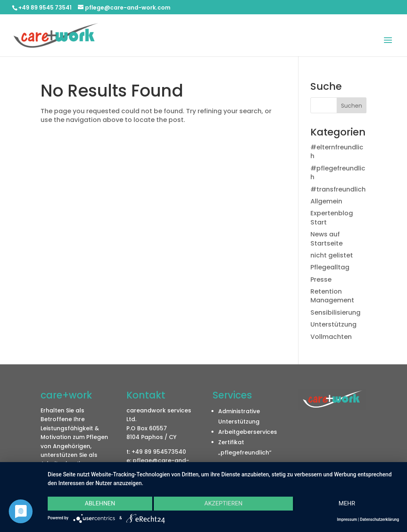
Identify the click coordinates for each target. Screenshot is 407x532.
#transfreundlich (338, 189)
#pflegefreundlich (338, 173)
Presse (321, 280)
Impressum (347, 519)
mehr (347, 503)
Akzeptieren (223, 503)
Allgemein (326, 201)
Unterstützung (333, 324)
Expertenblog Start (332, 218)
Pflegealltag (330, 267)
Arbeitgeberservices (248, 432)
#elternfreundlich (337, 152)
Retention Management (332, 296)
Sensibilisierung (335, 312)
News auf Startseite (327, 239)
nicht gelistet (332, 255)
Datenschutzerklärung (380, 519)
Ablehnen (100, 503)
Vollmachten (331, 337)
